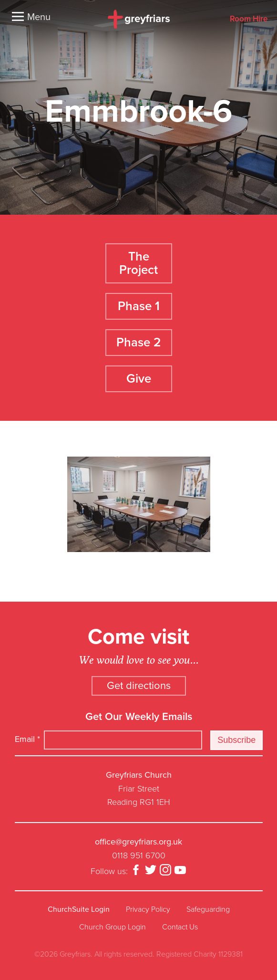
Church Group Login (113, 927)
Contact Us (180, 927)
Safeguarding (208, 909)
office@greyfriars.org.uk (138, 842)
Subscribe (236, 740)
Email (27, 739)
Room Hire (249, 19)
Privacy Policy (148, 909)
